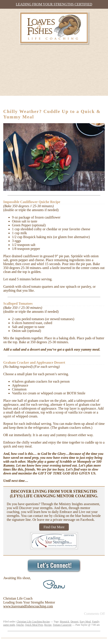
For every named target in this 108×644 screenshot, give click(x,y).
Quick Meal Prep (34, 625)
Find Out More (54, 527)
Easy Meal (85, 622)
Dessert (74, 622)
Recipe (46, 622)
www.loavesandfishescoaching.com (28, 606)
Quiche (20, 625)
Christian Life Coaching (29, 622)
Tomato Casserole (62, 625)
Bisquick (65, 622)
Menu (12, 101)
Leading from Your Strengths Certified (54, 4)
